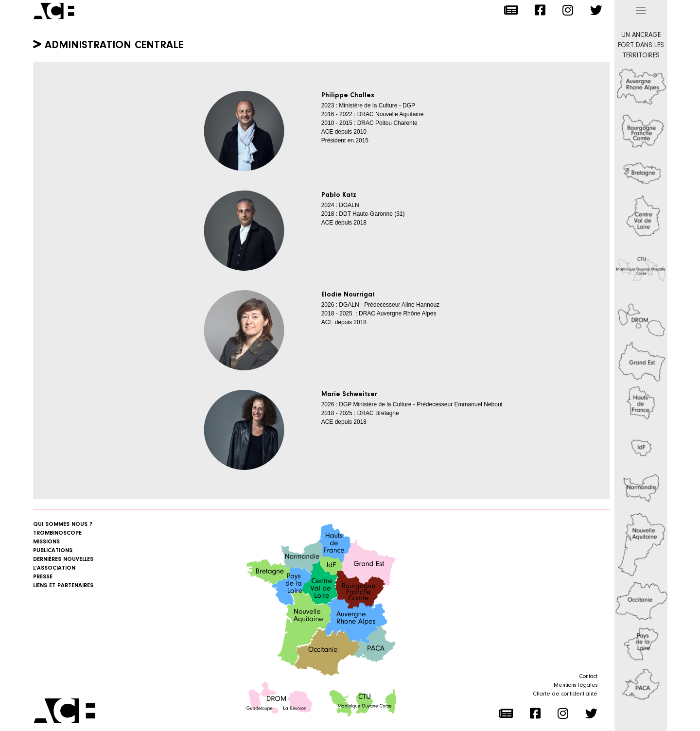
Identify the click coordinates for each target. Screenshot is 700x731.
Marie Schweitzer (349, 395)
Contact (588, 677)
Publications (53, 551)
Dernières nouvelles (63, 559)
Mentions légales (576, 685)
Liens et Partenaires (63, 586)
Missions (46, 542)
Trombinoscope (57, 533)
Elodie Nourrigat (348, 295)
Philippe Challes (348, 96)
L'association (54, 568)
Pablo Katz (339, 195)
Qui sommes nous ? (63, 524)
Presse (43, 577)
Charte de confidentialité (565, 694)
